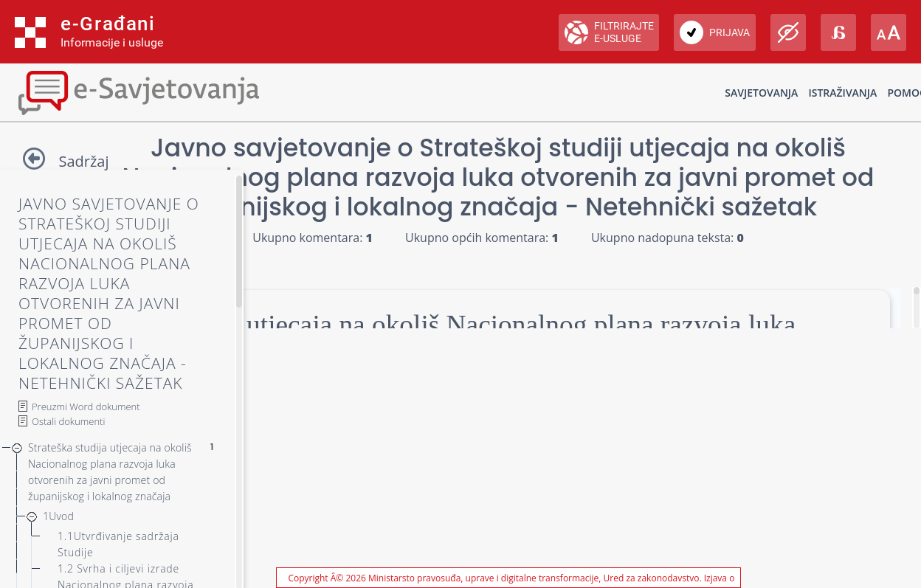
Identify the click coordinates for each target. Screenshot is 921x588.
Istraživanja (842, 93)
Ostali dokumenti (68, 421)
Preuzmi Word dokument (86, 407)
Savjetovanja (761, 93)
